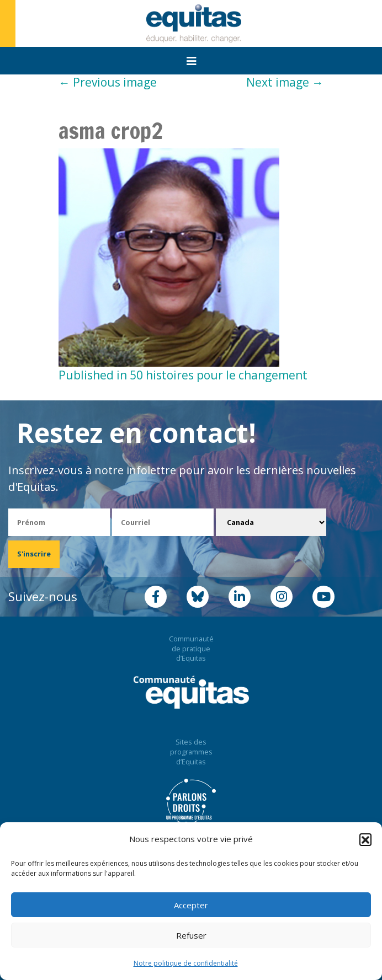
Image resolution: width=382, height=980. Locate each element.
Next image (285, 82)
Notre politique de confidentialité (186, 963)
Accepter (191, 905)
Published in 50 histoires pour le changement (183, 375)
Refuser (191, 935)
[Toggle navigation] (192, 61)
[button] (365, 839)
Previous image (108, 82)
